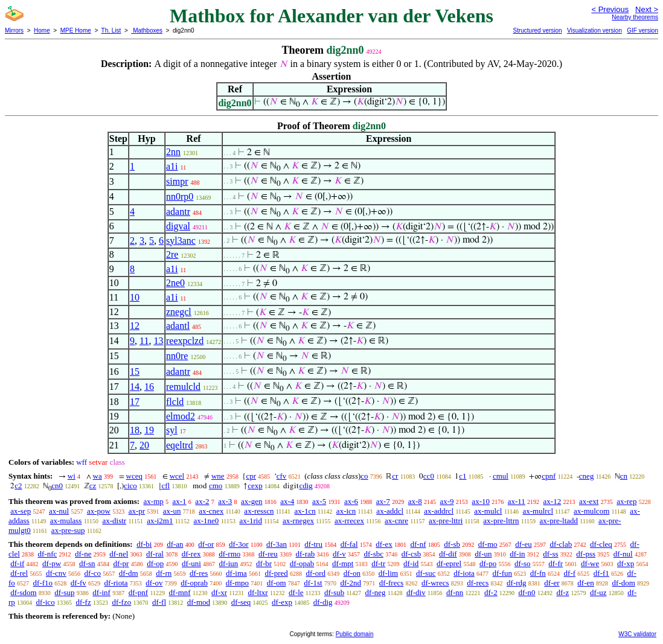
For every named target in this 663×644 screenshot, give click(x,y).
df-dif (448, 554)
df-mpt (343, 563)
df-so (523, 563)
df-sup (64, 592)
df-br (264, 563)
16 (149, 387)
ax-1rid (251, 521)
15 (135, 371)
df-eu (523, 544)
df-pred (277, 573)
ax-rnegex (298, 521)
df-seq (241, 602)
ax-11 (517, 501)
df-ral (155, 554)
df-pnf (139, 592)
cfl (166, 486)
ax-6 (351, 501)
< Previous (610, 9)
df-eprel (449, 563)
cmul (501, 476)
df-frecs (391, 583)
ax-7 (383, 501)
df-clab (561, 544)
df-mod (199, 602)
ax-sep (21, 511)
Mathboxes (147, 30)
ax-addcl (390, 511)
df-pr (121, 563)
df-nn (455, 592)
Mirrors (14, 30)
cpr (251, 476)
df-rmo (229, 554)
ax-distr (114, 521)
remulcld (183, 387)
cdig (306, 486)
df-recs (478, 583)
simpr (177, 181)
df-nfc (48, 554)
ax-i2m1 (160, 521)
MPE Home (76, 30)
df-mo (488, 544)
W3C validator (637, 634)
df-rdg (517, 583)
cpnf (549, 476)
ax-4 (287, 501)
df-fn (538, 573)
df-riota (116, 583)
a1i (172, 166)
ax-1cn (305, 511)
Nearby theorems (635, 17)
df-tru (313, 544)
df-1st (313, 583)
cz (93, 486)
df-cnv (56, 573)
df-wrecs (435, 583)
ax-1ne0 (207, 521)
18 (135, 430)
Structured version (537, 30)
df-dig (323, 602)
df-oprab (194, 583)
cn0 (57, 486)
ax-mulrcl (538, 511)
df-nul (623, 554)
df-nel (119, 554)
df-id (411, 563)
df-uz (598, 592)
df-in (517, 554)
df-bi (144, 544)
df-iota (464, 573)
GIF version (642, 30)
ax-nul (59, 511)
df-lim (389, 573)
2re (172, 254)
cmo (216, 486)
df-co (93, 573)
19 (149, 430)
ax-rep (626, 501)
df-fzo (121, 602)
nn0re (177, 356)
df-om (277, 583)
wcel (177, 476)
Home (42, 30)
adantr (178, 212)
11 (144, 341)
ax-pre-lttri (446, 521)
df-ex (384, 544)
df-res (199, 573)
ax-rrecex (349, 521)
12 (135, 326)
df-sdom (23, 592)
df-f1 (601, 573)
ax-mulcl (488, 511)
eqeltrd (179, 445)
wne (218, 476)
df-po (488, 563)
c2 (18, 486)
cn (624, 476)
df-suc (426, 573)
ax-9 (447, 501)
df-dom (624, 583)
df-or (206, 544)
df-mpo (237, 583)
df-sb (452, 544)
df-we (590, 563)
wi (72, 476)
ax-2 (202, 501)
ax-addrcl (439, 511)
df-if (17, 563)
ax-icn (346, 511)
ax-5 (319, 501)
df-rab (306, 554)
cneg (587, 476)
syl (172, 430)
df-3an (277, 544)
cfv (282, 476)
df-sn (87, 563)
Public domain (355, 634)
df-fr (556, 563)
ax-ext (589, 501)
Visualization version (594, 30)
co (364, 476)
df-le (296, 592)
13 (158, 341)
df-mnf (180, 592)
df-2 (491, 592)
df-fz (83, 602)
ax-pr (137, 511)
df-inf (101, 592)
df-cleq (601, 544)
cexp (255, 486)
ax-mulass (66, 521)
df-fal (349, 544)
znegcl (179, 312)
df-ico (46, 602)
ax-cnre (396, 521)
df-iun (229, 563)
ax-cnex (211, 511)
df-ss (550, 554)
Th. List (111, 30)
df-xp (626, 563)
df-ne (83, 554)
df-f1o (43, 583)
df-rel (19, 573)
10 (135, 297)
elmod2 (181, 416)
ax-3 (225, 501)
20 (144, 445)
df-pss (586, 554)
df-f (570, 573)
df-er (552, 583)
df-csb (412, 554)
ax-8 (415, 501)
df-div (416, 592)
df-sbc (373, 554)
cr (395, 476)
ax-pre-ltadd (559, 521)
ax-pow (99, 511)
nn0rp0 (180, 196)
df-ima (236, 573)
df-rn (164, 573)
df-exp (282, 602)
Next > (647, 9)
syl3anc (181, 241)
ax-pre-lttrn (501, 521)
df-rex (191, 554)
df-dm (129, 573)
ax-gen (251, 501)
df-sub (334, 592)
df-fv (78, 583)
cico (130, 486)
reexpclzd (185, 341)
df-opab (302, 563)
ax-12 (552, 501)
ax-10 (481, 501)
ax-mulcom (591, 511)
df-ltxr (258, 592)
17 (135, 402)
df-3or (239, 544)
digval (178, 226)
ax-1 (180, 501)
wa (98, 476)
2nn (173, 152)
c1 (463, 476)
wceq (134, 476)
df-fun (503, 573)
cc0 (429, 476)
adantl (178, 326)
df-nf (418, 544)
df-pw (52, 563)
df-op (155, 563)
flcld (175, 402)
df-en (585, 583)
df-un (483, 554)
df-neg (376, 592)
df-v (339, 554)
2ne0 (175, 283)
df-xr (219, 592)
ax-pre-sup (68, 530)
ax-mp (154, 501)
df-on (352, 573)
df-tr (378, 563)
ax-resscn (259, 511)
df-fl (159, 602)
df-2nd (351, 583)
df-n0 (527, 592)
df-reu (268, 554)
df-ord (316, 573)
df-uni (191, 563)
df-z (562, 592)
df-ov (154, 583)
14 (135, 387)
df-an (175, 544)
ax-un (172, 511)
